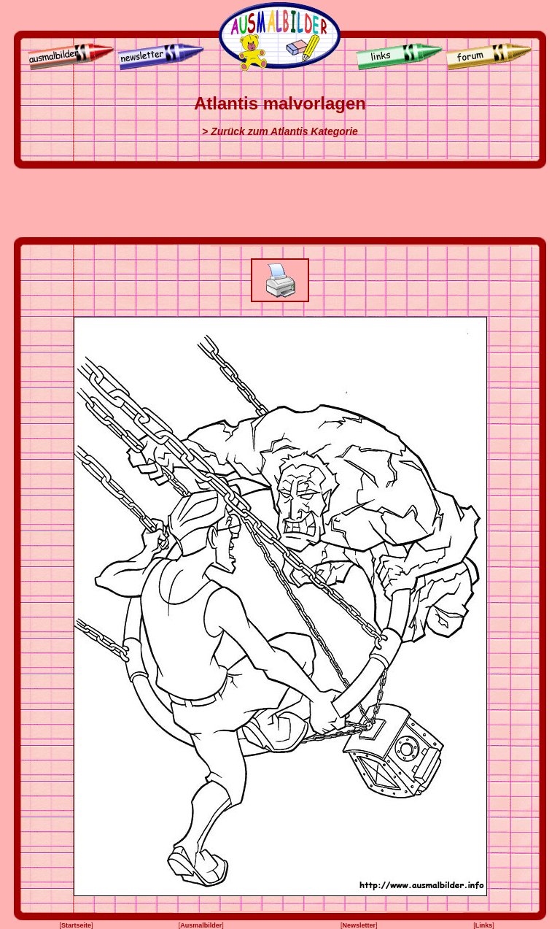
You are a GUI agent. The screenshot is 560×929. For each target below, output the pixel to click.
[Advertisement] (280, 203)
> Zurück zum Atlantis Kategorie (280, 131)
